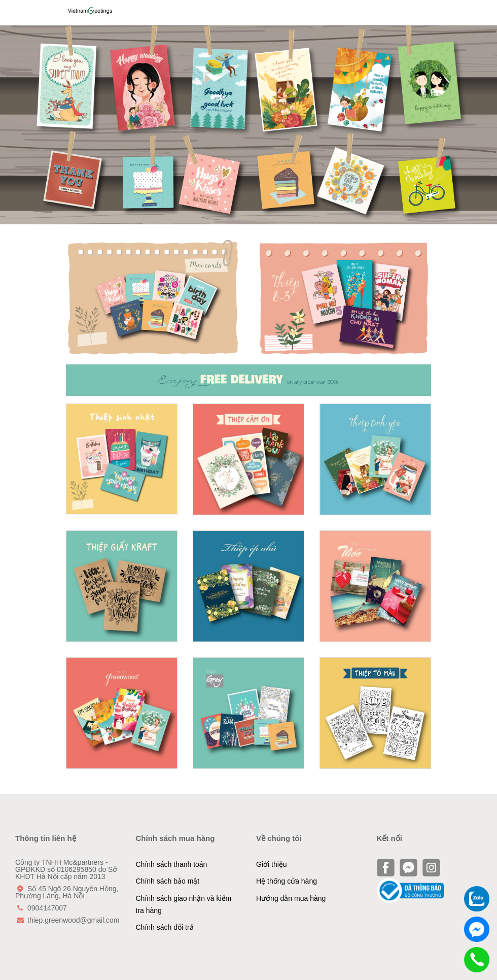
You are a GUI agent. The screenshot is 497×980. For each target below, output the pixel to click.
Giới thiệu (272, 864)
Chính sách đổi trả (165, 927)
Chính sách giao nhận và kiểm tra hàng (184, 904)
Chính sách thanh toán (172, 864)
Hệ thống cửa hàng (287, 881)
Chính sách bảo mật (168, 881)
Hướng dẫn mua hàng (291, 898)
